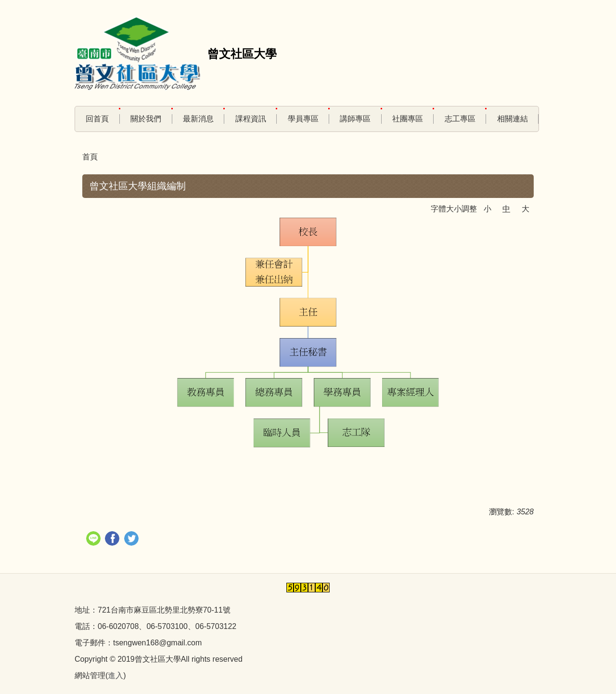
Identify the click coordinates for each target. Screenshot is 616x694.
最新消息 (198, 119)
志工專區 (460, 119)
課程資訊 (251, 119)
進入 (115, 675)
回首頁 (97, 119)
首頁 (90, 157)
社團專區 (408, 119)
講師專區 (355, 119)
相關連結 (513, 119)
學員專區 (303, 119)
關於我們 (146, 119)
